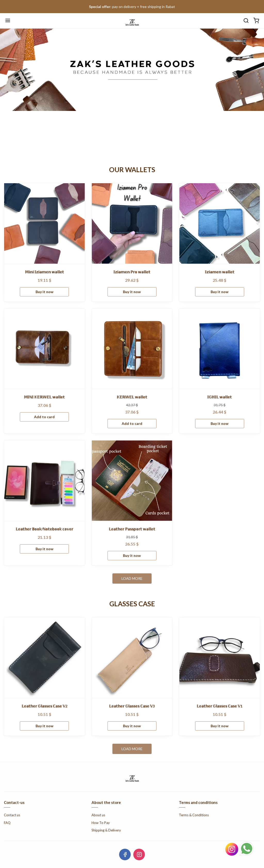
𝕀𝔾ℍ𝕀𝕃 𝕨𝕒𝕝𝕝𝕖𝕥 (220, 397)
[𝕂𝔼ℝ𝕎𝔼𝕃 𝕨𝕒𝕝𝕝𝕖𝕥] (132, 349)
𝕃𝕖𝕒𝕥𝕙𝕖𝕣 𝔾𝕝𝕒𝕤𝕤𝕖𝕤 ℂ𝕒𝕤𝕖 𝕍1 (220, 706)
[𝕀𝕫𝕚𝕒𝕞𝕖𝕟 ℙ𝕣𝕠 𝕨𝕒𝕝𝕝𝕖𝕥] (132, 223)
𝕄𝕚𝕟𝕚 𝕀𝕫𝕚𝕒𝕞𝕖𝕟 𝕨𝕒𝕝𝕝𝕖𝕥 (44, 272)
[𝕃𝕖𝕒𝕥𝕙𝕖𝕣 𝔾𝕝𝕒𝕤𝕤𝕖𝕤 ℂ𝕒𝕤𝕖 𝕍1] (220, 658)
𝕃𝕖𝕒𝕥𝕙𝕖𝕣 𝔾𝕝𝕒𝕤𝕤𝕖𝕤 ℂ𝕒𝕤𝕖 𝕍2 (44, 706)
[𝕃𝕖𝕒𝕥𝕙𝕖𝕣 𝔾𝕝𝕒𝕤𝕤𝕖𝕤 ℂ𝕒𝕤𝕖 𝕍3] (132, 658)
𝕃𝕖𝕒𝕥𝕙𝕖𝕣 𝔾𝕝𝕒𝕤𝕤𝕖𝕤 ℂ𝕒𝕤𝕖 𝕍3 (132, 706)
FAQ (7, 823)
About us (98, 815)
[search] (246, 21)
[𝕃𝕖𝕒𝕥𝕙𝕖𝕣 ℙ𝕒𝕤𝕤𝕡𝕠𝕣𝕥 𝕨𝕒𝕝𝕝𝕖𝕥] (132, 481)
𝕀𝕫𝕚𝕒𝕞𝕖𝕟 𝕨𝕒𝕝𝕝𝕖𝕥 (220, 272)
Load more (132, 578)
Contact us (12, 815)
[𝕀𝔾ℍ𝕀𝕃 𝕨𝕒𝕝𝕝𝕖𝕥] (220, 349)
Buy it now (44, 292)
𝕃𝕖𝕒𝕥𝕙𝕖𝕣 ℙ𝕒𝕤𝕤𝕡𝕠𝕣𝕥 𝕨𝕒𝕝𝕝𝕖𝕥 (132, 529)
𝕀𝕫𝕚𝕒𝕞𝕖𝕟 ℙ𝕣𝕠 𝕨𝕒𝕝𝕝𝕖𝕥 (132, 272)
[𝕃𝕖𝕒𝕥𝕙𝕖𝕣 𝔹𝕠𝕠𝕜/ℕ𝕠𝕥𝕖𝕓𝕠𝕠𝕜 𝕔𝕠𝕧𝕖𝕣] (44, 481)
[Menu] (8, 21)
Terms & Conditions (194, 815)
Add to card (44, 417)
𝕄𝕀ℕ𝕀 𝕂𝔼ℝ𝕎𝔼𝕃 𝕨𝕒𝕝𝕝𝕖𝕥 (44, 397)
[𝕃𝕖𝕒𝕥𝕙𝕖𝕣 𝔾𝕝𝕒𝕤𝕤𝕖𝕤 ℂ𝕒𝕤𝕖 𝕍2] (44, 658)
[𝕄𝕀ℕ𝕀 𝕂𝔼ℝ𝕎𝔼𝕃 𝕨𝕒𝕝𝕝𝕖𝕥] (44, 349)
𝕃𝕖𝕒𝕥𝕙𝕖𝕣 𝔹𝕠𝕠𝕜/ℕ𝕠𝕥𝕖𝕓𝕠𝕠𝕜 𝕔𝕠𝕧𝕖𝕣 (44, 529)
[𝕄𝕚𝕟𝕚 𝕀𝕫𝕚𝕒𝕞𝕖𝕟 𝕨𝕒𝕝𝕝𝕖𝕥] (44, 223)
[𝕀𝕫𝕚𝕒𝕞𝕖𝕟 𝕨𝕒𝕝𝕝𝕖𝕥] (220, 223)
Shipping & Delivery (106, 830)
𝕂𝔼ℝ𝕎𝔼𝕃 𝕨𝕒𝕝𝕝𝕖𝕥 (132, 397)
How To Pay (101, 823)
